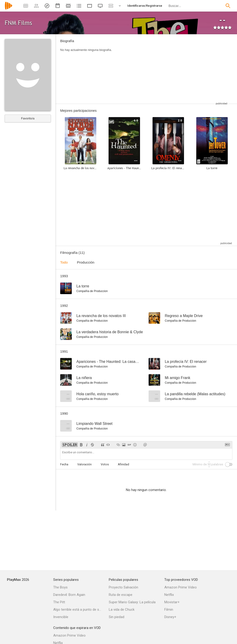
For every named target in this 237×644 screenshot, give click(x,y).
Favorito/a (28, 118)
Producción (86, 262)
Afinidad (123, 464)
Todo (64, 262)
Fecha (64, 464)
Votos (105, 464)
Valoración (84, 464)
